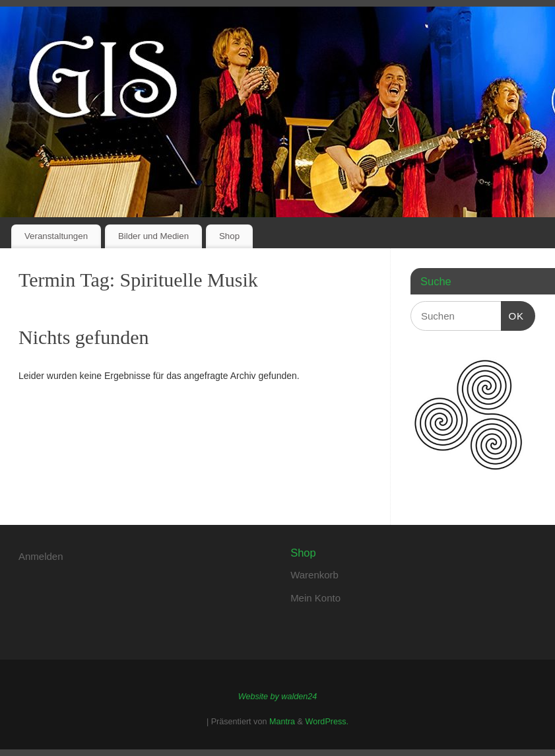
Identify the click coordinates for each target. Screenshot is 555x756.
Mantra (282, 722)
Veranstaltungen (56, 236)
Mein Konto (315, 598)
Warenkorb (314, 575)
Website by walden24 (277, 697)
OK (513, 314)
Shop (229, 236)
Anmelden (41, 556)
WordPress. (327, 722)
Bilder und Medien (153, 236)
